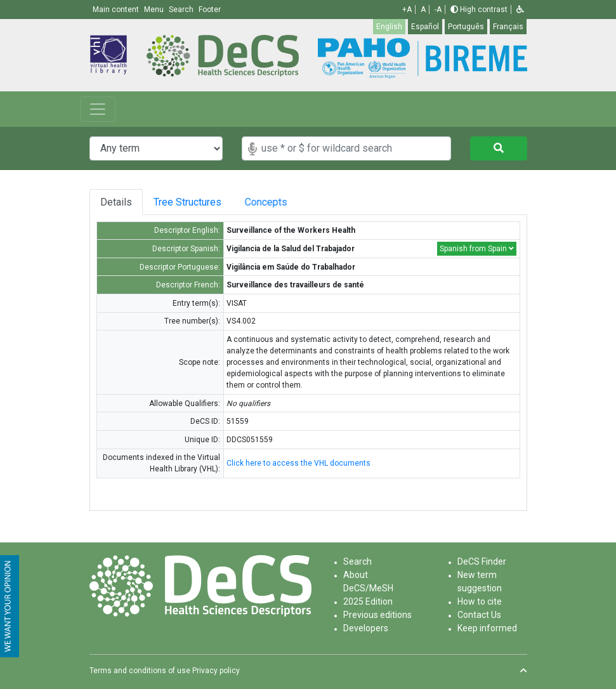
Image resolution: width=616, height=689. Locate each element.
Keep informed (487, 628)
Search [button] (182, 10)
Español (425, 27)
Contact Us (479, 615)
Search (357, 561)
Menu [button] (155, 10)
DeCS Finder (482, 561)
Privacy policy (216, 671)
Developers (366, 628)
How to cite (480, 601)
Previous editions (377, 615)
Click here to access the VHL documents (298, 463)
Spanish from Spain (477, 249)
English (389, 27)
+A (407, 10)
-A (438, 10)
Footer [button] (210, 10)
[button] (520, 10)
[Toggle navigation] (98, 109)
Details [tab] (116, 202)
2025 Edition (368, 601)
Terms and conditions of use (140, 671)
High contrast (479, 10)
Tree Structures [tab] (192, 202)
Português (466, 27)
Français (508, 27)
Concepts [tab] (283, 202)
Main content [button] (117, 10)
